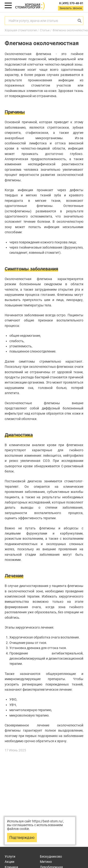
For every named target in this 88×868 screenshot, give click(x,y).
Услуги (10, 856)
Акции (10, 862)
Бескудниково (51, 856)
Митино (46, 862)
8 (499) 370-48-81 (71, 3)
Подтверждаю (22, 838)
